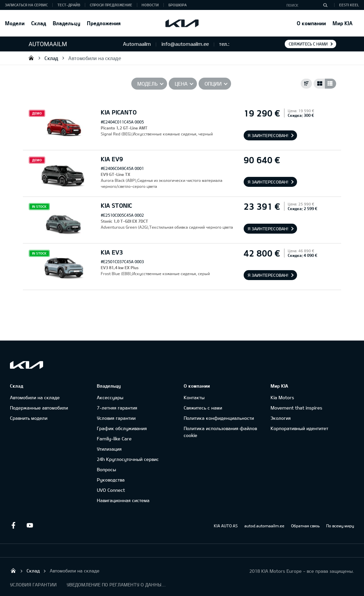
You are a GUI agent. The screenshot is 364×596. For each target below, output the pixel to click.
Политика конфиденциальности (219, 418)
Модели (15, 23)
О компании (311, 23)
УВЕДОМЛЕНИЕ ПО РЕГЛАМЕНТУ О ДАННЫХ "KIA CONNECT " (116, 585)
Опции (213, 84)
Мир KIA (342, 23)
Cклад (39, 23)
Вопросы (106, 469)
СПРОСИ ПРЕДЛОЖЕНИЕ (111, 5)
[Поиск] (325, 5)
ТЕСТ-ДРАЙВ (69, 5)
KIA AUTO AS (226, 526)
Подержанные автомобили (39, 408)
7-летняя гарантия (117, 408)
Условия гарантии (116, 418)
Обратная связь (305, 526)
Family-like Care (114, 439)
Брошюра (178, 5)
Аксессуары (110, 397)
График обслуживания (122, 428)
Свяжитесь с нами (308, 44)
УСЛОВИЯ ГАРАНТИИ (33, 585)
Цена (181, 84)
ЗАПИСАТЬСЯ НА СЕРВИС (26, 5)
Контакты (194, 397)
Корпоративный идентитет (299, 428)
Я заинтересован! (268, 135)
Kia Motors (282, 397)
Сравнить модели (29, 418)
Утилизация (109, 449)
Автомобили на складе (95, 58)
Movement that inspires (296, 408)
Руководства (111, 480)
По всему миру (340, 526)
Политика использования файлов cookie (220, 432)
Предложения (104, 23)
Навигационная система (123, 500)
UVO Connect (111, 490)
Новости (150, 5)
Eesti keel (349, 5)
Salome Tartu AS (31, 58)
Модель (148, 84)
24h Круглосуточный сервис (128, 459)
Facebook (13, 525)
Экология (281, 418)
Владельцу (66, 23)
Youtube (30, 525)
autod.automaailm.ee (264, 526)
